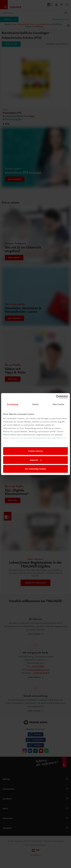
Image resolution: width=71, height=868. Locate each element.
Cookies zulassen (35, 451)
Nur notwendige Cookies (35, 469)
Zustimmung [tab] (13, 404)
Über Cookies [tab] (58, 404)
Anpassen (36, 460)
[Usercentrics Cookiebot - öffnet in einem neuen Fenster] (56, 397)
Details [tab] (35, 404)
